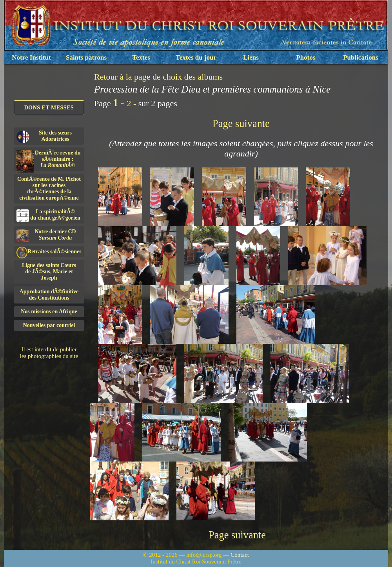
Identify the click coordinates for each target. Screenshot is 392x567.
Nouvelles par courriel (49, 325)
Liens (251, 57)
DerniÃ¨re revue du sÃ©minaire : (49, 160)
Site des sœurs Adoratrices (44, 136)
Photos (306, 57)
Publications (361, 57)
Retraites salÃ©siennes (49, 252)
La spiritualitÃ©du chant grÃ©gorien (48, 215)
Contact (240, 555)
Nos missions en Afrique (49, 312)
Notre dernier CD (46, 235)
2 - (132, 103)
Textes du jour (196, 57)
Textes (141, 57)
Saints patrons (86, 57)
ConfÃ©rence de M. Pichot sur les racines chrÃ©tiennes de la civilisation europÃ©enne (49, 188)
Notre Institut (31, 57)
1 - (120, 103)
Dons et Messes (49, 108)
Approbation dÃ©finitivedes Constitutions (49, 295)
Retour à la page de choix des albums (158, 77)
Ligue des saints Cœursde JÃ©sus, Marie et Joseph (49, 272)
